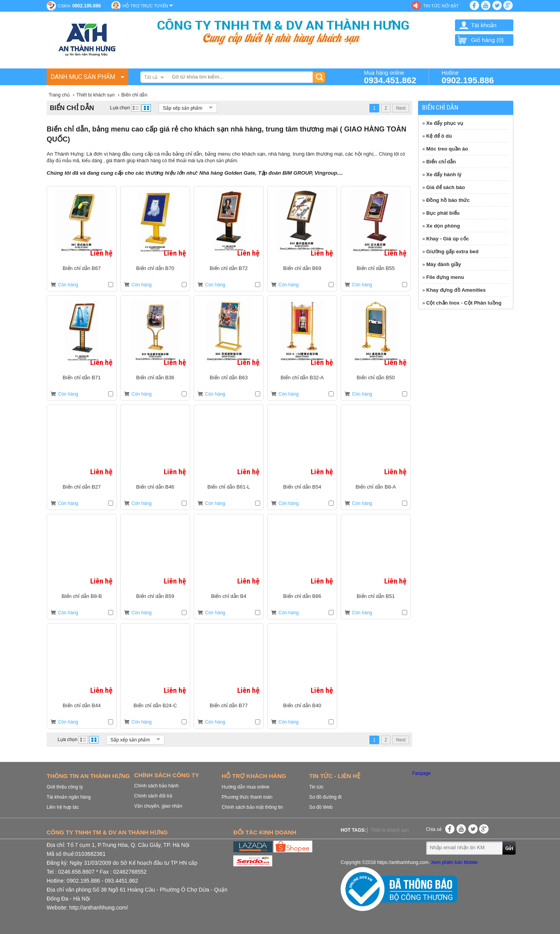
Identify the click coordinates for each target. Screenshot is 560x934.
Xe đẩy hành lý (444, 174)
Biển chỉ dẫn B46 (155, 487)
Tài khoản (484, 25)
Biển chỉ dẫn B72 (229, 268)
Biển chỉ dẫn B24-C (155, 705)
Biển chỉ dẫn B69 (302, 268)
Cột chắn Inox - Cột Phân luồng (464, 303)
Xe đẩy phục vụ (445, 123)
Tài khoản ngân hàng (69, 797)
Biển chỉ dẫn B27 (82, 487)
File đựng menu (445, 277)
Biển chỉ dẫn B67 (82, 268)
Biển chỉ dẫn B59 (155, 596)
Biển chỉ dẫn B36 (155, 378)
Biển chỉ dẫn (441, 162)
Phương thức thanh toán (247, 797)
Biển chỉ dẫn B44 (82, 705)
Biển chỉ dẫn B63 (229, 378)
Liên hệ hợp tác (63, 807)
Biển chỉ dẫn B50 (376, 378)
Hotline (468, 77)
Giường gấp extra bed (452, 251)
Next (401, 108)
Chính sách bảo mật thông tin (252, 807)
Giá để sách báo (445, 187)
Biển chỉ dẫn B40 (302, 705)
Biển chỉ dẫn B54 (302, 487)
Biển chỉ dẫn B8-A (376, 487)
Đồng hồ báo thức (448, 200)
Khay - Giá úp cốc (448, 239)
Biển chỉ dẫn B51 (376, 596)
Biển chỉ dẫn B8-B (82, 596)
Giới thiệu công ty (65, 787)
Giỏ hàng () (480, 40)
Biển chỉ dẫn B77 (229, 705)
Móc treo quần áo (447, 149)
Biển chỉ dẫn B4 (229, 596)
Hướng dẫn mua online (246, 787)
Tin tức (316, 787)
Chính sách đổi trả (153, 796)
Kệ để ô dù (439, 136)
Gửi (509, 848)
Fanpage (421, 773)
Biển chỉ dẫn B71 (82, 378)
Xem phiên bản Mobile (454, 862)
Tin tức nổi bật (441, 6)
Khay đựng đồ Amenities (456, 290)
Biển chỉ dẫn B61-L (229, 487)
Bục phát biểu (443, 213)
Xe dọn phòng (443, 226)
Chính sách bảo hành (156, 786)
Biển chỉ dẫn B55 (376, 268)
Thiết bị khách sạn (389, 830)
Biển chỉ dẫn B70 (155, 268)
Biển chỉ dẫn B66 (302, 596)
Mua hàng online (390, 77)
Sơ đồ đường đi (325, 797)
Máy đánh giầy (444, 264)
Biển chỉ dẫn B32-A (302, 378)
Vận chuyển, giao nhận (158, 806)
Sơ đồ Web (321, 807)
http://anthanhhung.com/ (99, 908)
